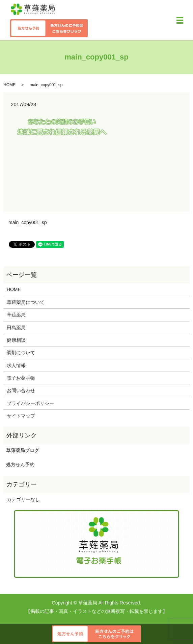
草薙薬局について (26, 302)
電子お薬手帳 (21, 378)
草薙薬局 (16, 315)
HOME (9, 85)
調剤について (21, 353)
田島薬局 (16, 328)
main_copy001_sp (28, 222)
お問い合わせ (21, 390)
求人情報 (16, 365)
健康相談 (16, 340)
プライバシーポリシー (30, 403)
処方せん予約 (19, 464)
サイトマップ (21, 416)
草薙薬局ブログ (21, 450)
